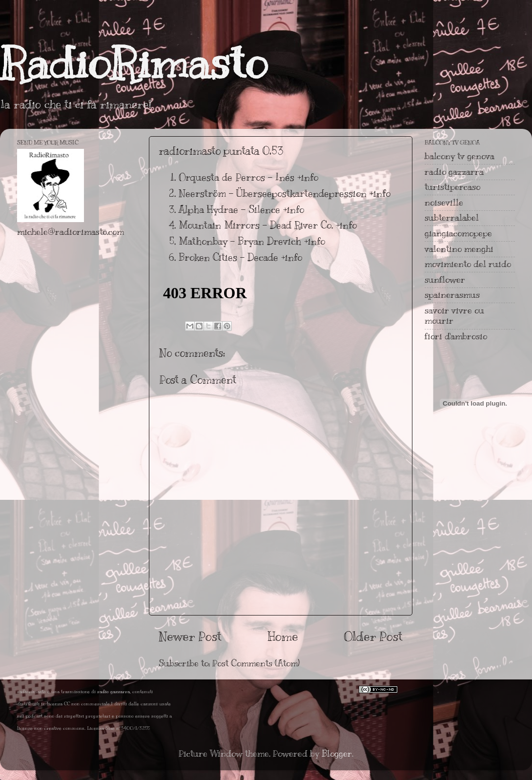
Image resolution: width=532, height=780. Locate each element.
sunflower (445, 280)
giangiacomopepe (458, 233)
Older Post (373, 636)
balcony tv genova (460, 156)
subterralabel (452, 218)
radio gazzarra (454, 172)
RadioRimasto (134, 63)
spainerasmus (452, 295)
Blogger (337, 754)
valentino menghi (459, 249)
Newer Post (190, 636)
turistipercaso (452, 187)
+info (308, 177)
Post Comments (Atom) (256, 663)
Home (283, 636)
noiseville (444, 203)
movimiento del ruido (468, 264)
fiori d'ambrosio (456, 336)
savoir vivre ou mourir (454, 316)
